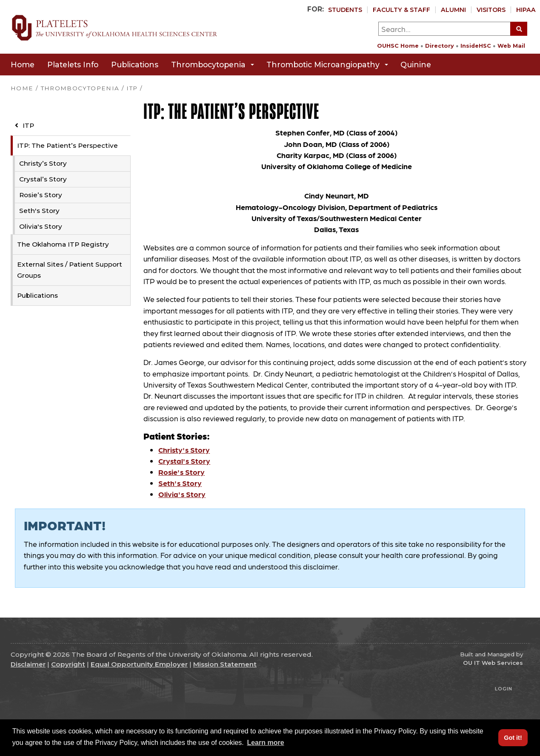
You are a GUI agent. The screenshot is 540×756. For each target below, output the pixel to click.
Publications (135, 65)
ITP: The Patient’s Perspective (67, 145)
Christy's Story (184, 450)
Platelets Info (73, 65)
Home (23, 65)
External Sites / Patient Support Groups (70, 270)
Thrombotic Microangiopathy (327, 65)
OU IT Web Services (493, 663)
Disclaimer (28, 664)
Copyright (68, 664)
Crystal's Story (184, 461)
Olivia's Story (41, 226)
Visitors (491, 10)
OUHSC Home (398, 46)
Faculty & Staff (401, 10)
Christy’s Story (43, 163)
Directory (440, 46)
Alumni (453, 10)
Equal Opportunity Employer (139, 664)
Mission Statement (225, 664)
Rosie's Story (181, 472)
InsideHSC (476, 46)
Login (504, 689)
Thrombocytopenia (213, 65)
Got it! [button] (513, 738)
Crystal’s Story (43, 179)
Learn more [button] (265, 743)
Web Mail (511, 46)
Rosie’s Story (41, 195)
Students (345, 10)
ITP (24, 125)
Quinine (416, 65)
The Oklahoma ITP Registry (63, 244)
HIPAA (526, 10)
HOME (22, 88)
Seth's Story (39, 211)
